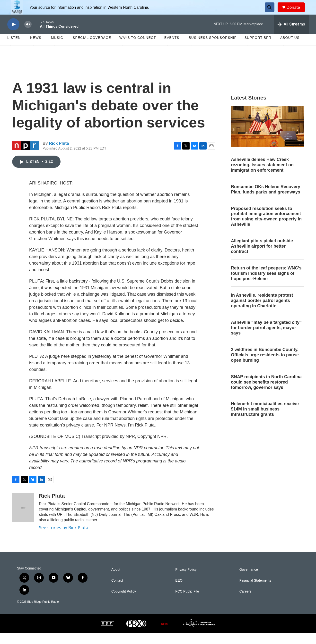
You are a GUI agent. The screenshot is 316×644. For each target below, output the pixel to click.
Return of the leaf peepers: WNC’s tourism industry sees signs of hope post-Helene (266, 284)
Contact (117, 591)
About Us (290, 49)
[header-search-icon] (272, 13)
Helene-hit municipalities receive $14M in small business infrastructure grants (265, 420)
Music (57, 49)
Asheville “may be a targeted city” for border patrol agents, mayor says (266, 339)
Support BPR (258, 49)
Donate (296, 13)
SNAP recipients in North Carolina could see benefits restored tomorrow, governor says (266, 393)
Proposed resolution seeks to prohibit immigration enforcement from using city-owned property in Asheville (266, 227)
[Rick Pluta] (23, 518)
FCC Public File (187, 602)
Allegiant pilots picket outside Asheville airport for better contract (262, 257)
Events (172, 49)
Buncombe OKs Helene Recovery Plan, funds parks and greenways (266, 200)
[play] (13, 35)
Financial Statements (255, 591)
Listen (14, 49)
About (116, 581)
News (36, 49)
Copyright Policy (124, 602)
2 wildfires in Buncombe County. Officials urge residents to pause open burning (265, 366)
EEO (179, 591)
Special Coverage (92, 49)
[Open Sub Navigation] (11, 56)
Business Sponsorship (213, 49)
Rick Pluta (59, 154)
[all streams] (291, 35)
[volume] (28, 35)
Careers (246, 602)
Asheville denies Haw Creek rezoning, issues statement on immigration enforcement (262, 176)
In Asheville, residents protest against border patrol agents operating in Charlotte (262, 311)
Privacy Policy (186, 581)
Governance (249, 581)
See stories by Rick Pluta (64, 538)
